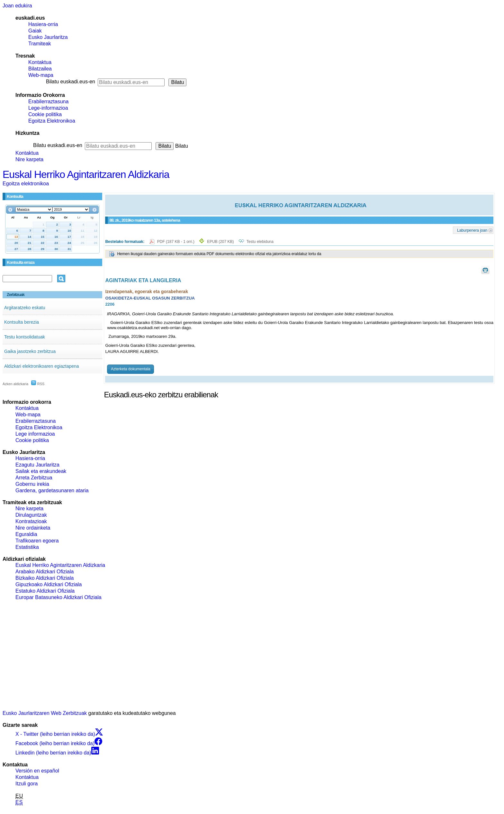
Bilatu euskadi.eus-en (71, 82)
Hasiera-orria (43, 24)
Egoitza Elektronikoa (52, 121)
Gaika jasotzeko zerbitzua (30, 351)
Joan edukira (17, 6)
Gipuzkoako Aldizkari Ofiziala (49, 584)
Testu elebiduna (260, 242)
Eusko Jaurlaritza (48, 37)
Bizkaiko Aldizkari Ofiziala (45, 578)
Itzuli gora (27, 784)
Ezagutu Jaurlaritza (37, 465)
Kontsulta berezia (22, 322)
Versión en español (37, 771)
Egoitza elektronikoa (26, 184)
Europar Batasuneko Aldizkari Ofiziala (59, 597)
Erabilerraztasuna (48, 102)
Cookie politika (45, 114)
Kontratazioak (31, 521)
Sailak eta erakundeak (41, 471)
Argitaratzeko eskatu (25, 308)
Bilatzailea (40, 69)
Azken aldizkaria (15, 384)
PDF (176, 242)
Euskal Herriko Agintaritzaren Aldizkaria (86, 174)
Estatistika (27, 547)
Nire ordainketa (33, 528)
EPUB (220, 242)
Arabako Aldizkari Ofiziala (45, 572)
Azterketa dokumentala (131, 369)
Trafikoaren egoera (37, 541)
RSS (38, 384)
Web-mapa (41, 75)
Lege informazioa (35, 434)
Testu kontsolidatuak (25, 337)
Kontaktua (40, 62)
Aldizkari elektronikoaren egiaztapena (42, 366)
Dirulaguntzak (31, 515)
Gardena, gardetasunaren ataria (52, 490)
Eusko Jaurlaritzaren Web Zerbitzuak (45, 713)
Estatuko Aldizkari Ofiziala (45, 591)
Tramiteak (40, 44)
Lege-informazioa (48, 108)
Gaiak (35, 31)
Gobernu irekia (32, 484)
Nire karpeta (29, 159)
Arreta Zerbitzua (34, 478)
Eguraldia (26, 534)
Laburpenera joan (472, 230)
